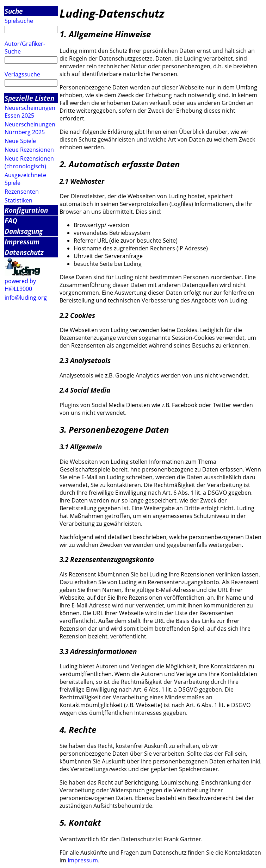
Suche (14, 11)
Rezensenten (22, 192)
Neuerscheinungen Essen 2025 (30, 112)
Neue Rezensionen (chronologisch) (29, 162)
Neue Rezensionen (29, 150)
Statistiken (18, 200)
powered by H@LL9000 (20, 285)
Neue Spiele (20, 141)
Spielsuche (19, 21)
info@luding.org (26, 298)
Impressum (22, 242)
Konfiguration (26, 210)
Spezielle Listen (29, 98)
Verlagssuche (22, 74)
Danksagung (24, 231)
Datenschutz (24, 252)
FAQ (11, 221)
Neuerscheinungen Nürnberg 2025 (30, 128)
